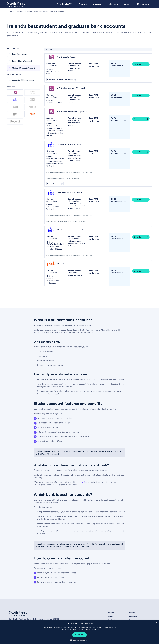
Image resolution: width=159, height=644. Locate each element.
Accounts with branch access (23, 80)
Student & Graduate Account (23, 68)
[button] (79, 640)
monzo (32, 107)
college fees (82, 482)
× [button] (156, 623)
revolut (15, 121)
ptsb (32, 114)
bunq (32, 100)
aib (15, 92)
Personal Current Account (22, 61)
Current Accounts (16, 11)
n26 (15, 114)
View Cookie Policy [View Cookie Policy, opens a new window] (93, 630)
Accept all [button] (79, 635)
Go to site (138, 64)
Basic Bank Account (20, 54)
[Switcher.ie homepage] (16, 4)
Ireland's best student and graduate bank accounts (46, 11)
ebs (15, 107)
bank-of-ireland (15, 100)
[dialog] (79, 632)
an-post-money (32, 92)
